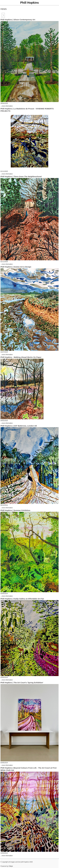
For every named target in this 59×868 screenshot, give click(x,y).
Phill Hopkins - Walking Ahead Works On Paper (21, 357)
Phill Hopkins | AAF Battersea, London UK (19, 426)
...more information (7, 106)
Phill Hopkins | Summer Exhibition (15, 510)
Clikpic (11, 866)
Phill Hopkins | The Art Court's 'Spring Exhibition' (22, 683)
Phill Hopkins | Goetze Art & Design (16, 267)
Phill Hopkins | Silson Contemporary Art (18, 20)
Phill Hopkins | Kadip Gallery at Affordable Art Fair (22, 599)
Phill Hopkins (29, 3)
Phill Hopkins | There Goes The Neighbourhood (21, 176)
